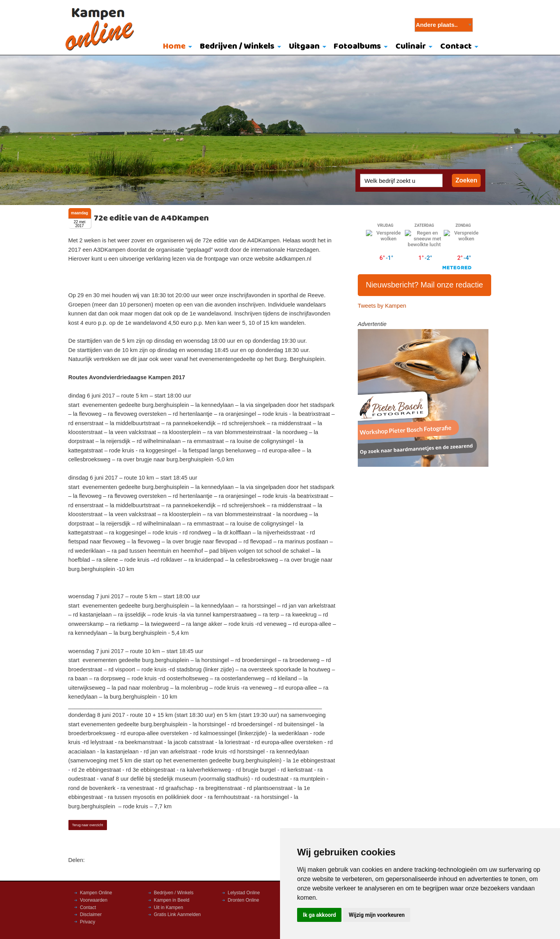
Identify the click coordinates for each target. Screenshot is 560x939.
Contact (456, 46)
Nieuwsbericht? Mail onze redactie (425, 285)
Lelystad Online (244, 893)
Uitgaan (304, 46)
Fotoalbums (357, 46)
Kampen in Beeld (172, 900)
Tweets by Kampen (382, 306)
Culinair (411, 46)
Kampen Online (96, 893)
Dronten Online (244, 900)
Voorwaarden (94, 900)
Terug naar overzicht (87, 825)
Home (174, 46)
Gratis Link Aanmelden (178, 914)
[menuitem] (176, 47)
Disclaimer (91, 914)
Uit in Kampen (169, 907)
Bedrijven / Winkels (237, 46)
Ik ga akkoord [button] (319, 915)
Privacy (88, 922)
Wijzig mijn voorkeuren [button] (377, 915)
